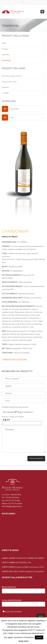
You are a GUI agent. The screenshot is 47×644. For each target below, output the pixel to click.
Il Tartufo (5, 93)
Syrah (4, 43)
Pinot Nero (6, 55)
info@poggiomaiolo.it (14, 506)
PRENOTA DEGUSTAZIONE (14, 360)
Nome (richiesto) (23, 591)
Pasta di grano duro (9, 82)
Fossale (5, 49)
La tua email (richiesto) (23, 604)
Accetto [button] (39, 637)
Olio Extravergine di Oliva (12, 76)
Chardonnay (6, 60)
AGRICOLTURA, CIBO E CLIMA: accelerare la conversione (23, 571)
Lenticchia (5, 87)
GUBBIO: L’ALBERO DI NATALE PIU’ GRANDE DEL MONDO (23, 558)
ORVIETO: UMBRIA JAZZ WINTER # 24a (16, 562)
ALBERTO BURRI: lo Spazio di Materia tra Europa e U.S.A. (23, 567)
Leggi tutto (23, 641)
